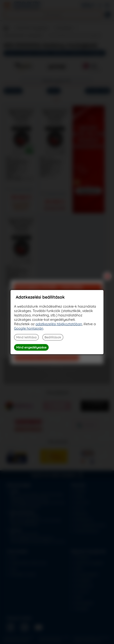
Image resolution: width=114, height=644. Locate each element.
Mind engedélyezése (31, 347)
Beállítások (53, 337)
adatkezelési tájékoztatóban (59, 324)
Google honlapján (29, 328)
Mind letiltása (26, 337)
